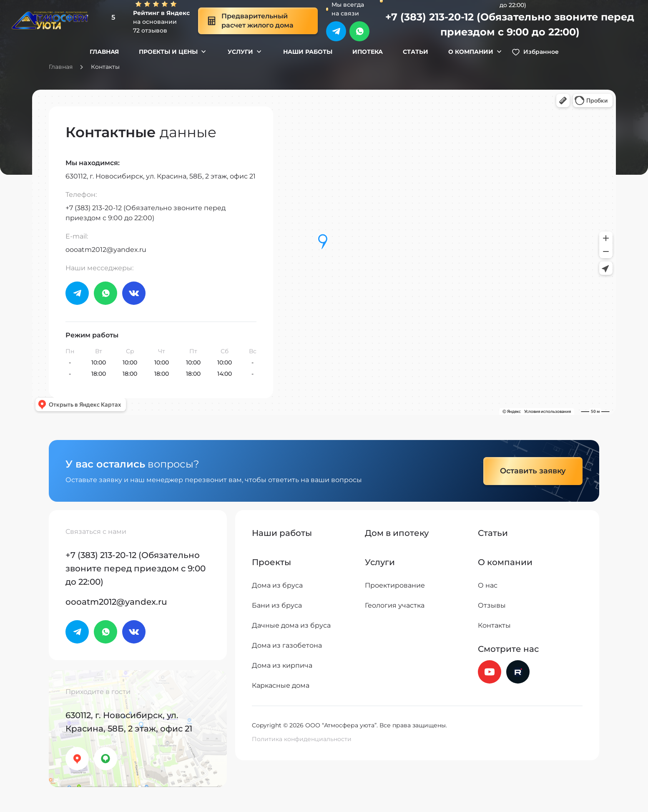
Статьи (416, 52)
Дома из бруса (277, 585)
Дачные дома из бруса (291, 625)
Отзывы (492, 605)
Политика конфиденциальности (302, 739)
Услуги (240, 52)
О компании (471, 52)
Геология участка (395, 605)
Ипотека (368, 52)
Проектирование (395, 585)
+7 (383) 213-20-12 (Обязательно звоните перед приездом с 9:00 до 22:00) (510, 24)
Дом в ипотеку (397, 533)
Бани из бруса (277, 605)
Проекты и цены (168, 52)
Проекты (271, 562)
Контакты (494, 625)
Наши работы (308, 52)
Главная (104, 52)
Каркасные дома (281, 685)
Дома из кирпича (282, 665)
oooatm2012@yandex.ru (106, 250)
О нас (488, 585)
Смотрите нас (508, 649)
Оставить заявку (533, 471)
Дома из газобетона (287, 645)
